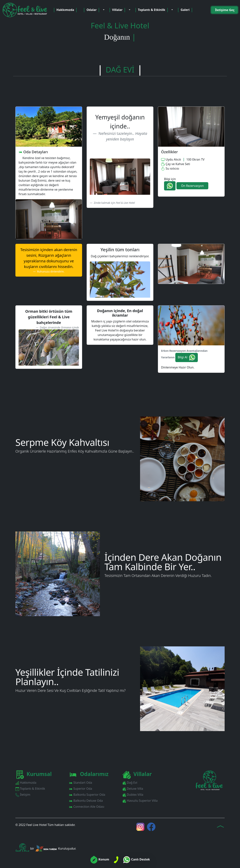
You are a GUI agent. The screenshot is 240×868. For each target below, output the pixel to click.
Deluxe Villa (133, 789)
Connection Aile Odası (87, 807)
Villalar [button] (118, 10)
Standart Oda (80, 783)
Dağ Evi (130, 783)
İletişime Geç (224, 10)
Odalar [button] (92, 10)
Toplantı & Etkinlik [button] (152, 10)
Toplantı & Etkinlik (30, 789)
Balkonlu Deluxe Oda (86, 801)
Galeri (185, 10)
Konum (100, 859)
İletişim (23, 795)
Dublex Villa (133, 795)
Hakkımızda (65, 10)
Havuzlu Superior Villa (140, 801)
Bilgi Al (187, 357)
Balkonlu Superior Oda (87, 795)
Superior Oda (80, 789)
